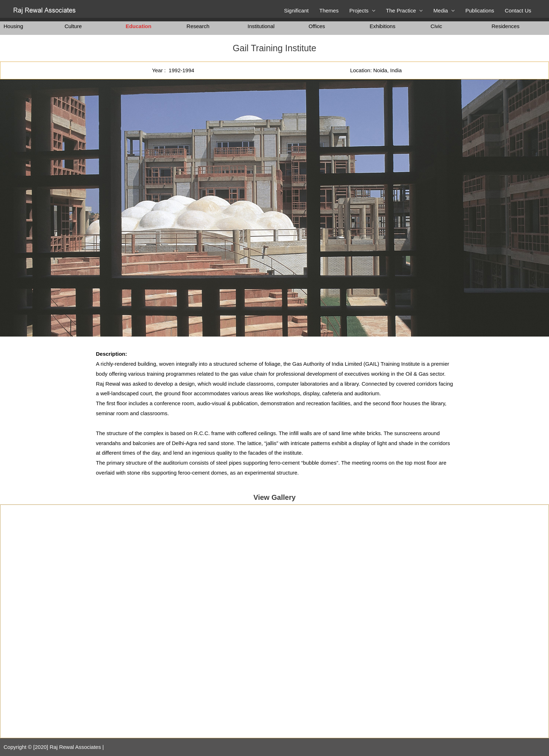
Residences (506, 26)
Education (139, 26)
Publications (480, 10)
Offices (317, 26)
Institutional (261, 26)
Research (198, 26)
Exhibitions (383, 26)
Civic (436, 26)
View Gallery (274, 497)
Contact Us (518, 10)
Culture (73, 26)
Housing (13, 26)
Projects (359, 10)
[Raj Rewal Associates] (45, 10)
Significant (296, 10)
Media (441, 10)
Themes (329, 10)
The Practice (401, 10)
